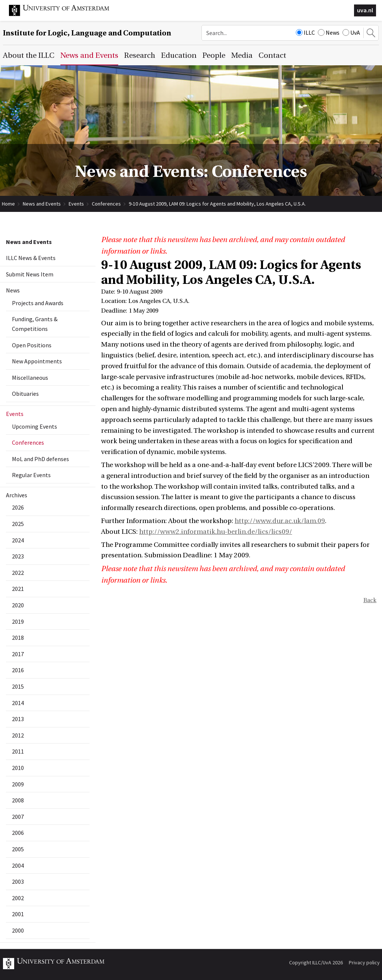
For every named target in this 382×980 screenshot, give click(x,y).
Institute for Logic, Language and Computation (87, 33)
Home (8, 204)
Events (76, 204)
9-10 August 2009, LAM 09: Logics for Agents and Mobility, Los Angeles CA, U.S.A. (217, 204)
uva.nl (365, 10)
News (329, 32)
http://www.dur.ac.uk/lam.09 (280, 521)
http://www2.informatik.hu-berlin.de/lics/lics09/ (216, 532)
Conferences (106, 204)
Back (370, 600)
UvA (351, 32)
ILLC (305, 32)
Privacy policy (364, 962)
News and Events (42, 204)
